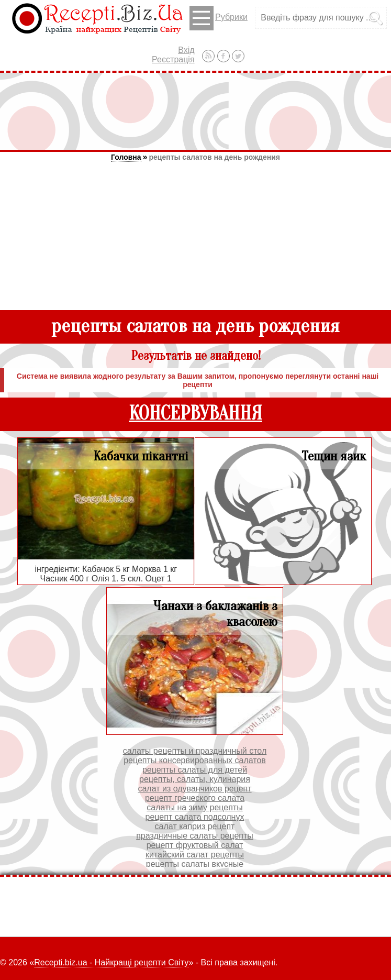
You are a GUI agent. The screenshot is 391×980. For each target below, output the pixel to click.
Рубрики (219, 18)
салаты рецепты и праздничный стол (195, 751)
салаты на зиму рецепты (194, 807)
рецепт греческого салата (195, 798)
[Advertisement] (196, 111)
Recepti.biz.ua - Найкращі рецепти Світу (111, 962)
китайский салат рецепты (195, 855)
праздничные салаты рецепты (195, 836)
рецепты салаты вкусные (195, 864)
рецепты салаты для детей (195, 770)
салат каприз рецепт (195, 826)
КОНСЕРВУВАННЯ (195, 414)
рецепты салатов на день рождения (214, 157)
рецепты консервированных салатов (195, 760)
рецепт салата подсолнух (195, 817)
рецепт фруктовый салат (195, 845)
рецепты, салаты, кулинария (195, 779)
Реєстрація (173, 59)
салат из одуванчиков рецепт (194, 789)
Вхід (186, 50)
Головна (126, 157)
